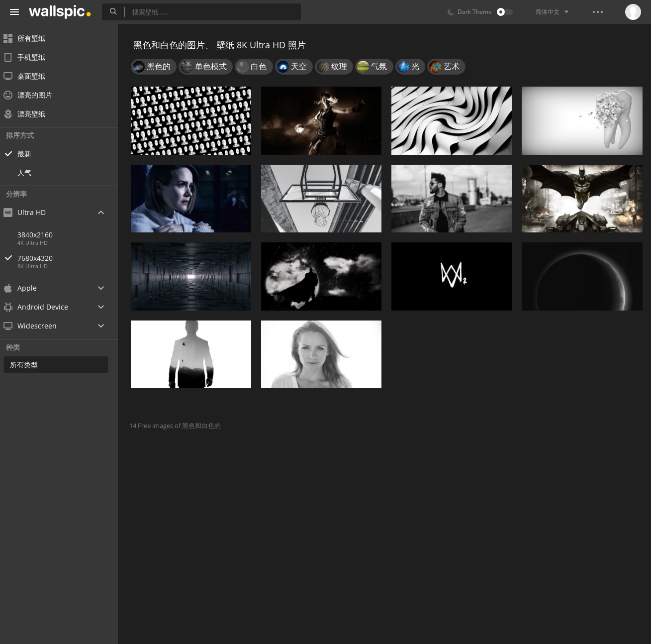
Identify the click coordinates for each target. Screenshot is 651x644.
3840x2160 (42, 235)
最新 (31, 154)
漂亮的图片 (34, 95)
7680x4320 (74, 258)
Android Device (42, 307)
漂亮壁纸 (31, 114)
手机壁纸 (31, 57)
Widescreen (37, 326)
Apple (27, 288)
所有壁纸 (31, 38)
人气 (31, 172)
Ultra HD (31, 212)
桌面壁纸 (31, 76)
